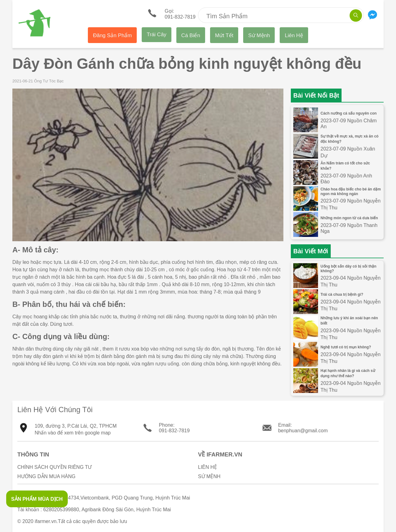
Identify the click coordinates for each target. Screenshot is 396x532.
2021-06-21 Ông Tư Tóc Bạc (38, 81)
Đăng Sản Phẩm (112, 35)
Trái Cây (157, 35)
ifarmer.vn (45, 521)
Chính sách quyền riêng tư (54, 467)
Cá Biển (191, 35)
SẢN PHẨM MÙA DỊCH (37, 499)
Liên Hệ (294, 35)
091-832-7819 (174, 431)
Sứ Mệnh (259, 35)
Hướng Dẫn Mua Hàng (46, 476)
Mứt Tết (224, 35)
